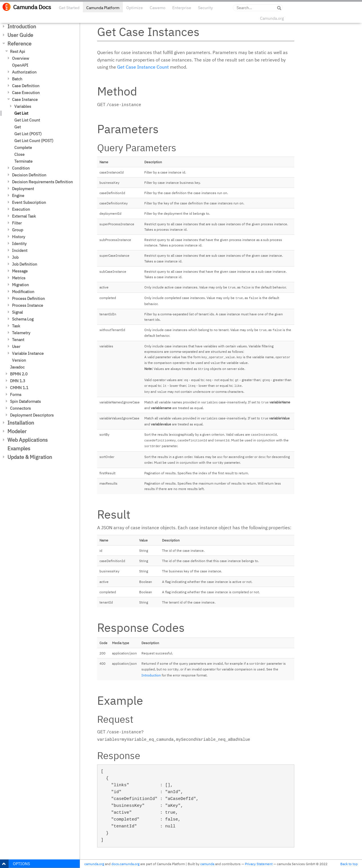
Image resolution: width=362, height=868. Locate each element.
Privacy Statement (259, 864)
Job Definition (25, 264)
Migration (20, 285)
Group (18, 230)
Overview (21, 58)
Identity (19, 244)
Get (18, 127)
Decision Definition (29, 175)
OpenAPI (20, 65)
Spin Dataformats (25, 401)
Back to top (349, 864)
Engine (18, 196)
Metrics (19, 278)
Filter (17, 223)
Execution (21, 209)
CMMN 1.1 (19, 388)
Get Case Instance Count (143, 67)
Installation (21, 423)
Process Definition (28, 298)
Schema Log (23, 319)
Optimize (135, 8)
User (16, 347)
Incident (20, 250)
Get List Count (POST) (34, 141)
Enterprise (182, 8)
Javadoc (17, 367)
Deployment (23, 189)
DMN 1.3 (18, 381)
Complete (23, 148)
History (19, 237)
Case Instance (25, 99)
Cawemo (158, 8)
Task (16, 326)
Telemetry (21, 333)
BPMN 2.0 (19, 374)
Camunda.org (272, 18)
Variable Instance (28, 353)
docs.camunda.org (125, 864)
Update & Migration (30, 457)
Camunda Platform (103, 8)
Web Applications (28, 440)
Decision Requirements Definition (42, 182)
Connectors (20, 408)
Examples (19, 448)
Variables (23, 106)
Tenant (18, 340)
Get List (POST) (28, 134)
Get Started (69, 8)
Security (205, 8)
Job (15, 257)
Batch (17, 79)
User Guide (20, 35)
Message (20, 271)
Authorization (24, 72)
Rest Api (18, 51)
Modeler (17, 431)
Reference (19, 44)
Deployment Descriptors (32, 415)
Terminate (23, 161)
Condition (21, 168)
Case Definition (26, 86)
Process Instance (28, 305)
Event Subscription (29, 202)
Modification (23, 292)
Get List (21, 113)
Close (19, 154)
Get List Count (27, 120)
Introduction (22, 26)
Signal (17, 312)
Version (19, 360)
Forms (16, 395)
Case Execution (26, 93)
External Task (24, 216)
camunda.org (94, 864)
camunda (207, 864)
